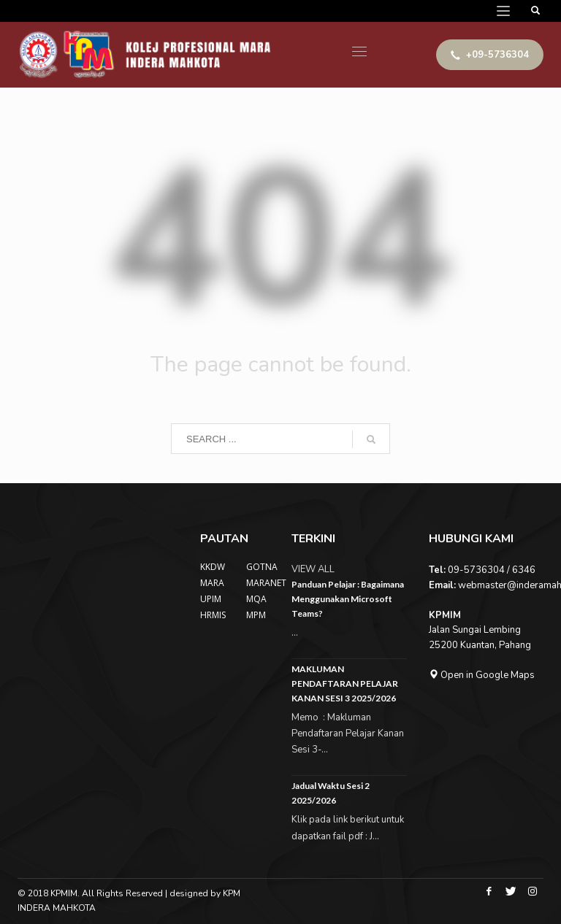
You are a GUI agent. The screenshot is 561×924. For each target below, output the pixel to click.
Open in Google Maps (482, 675)
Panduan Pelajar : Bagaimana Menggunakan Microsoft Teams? (348, 599)
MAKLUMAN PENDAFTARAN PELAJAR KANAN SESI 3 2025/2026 (345, 684)
